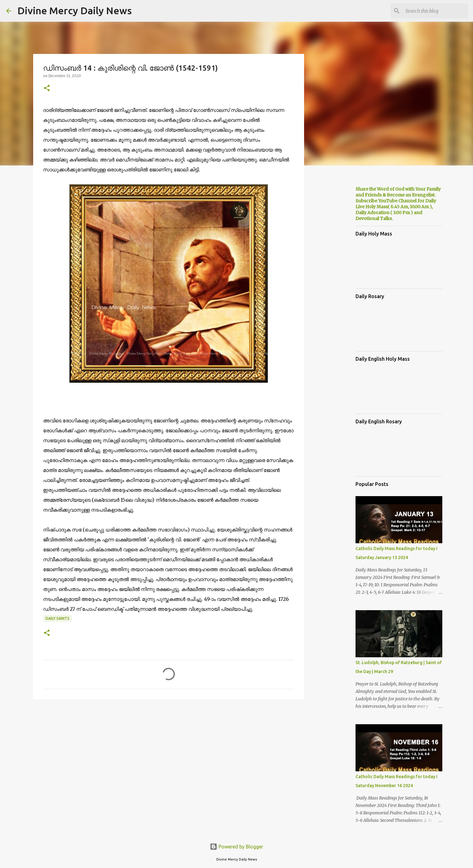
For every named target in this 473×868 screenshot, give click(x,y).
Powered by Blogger (236, 847)
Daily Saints (57, 618)
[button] (47, 88)
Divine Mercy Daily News (75, 11)
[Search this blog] (435, 11)
